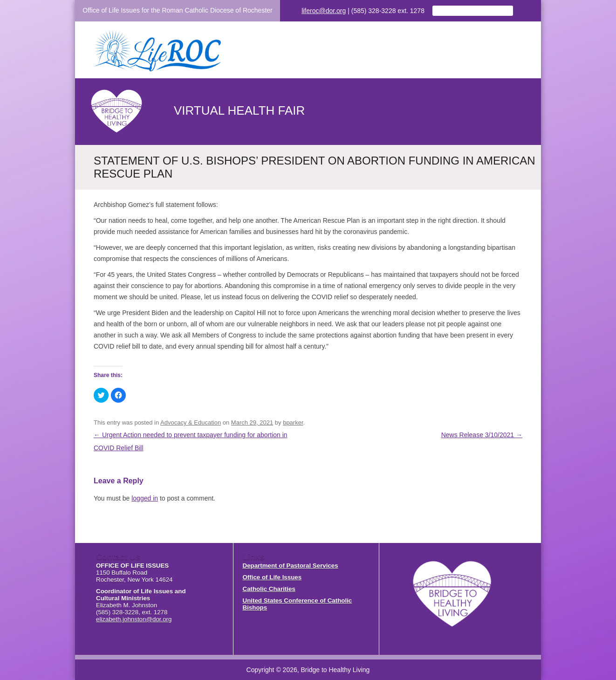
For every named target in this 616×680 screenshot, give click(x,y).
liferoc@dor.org (324, 11)
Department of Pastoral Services (291, 566)
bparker (293, 422)
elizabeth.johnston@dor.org (134, 619)
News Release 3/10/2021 (482, 435)
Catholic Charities (269, 589)
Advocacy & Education (191, 422)
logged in (145, 498)
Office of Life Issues (272, 577)
